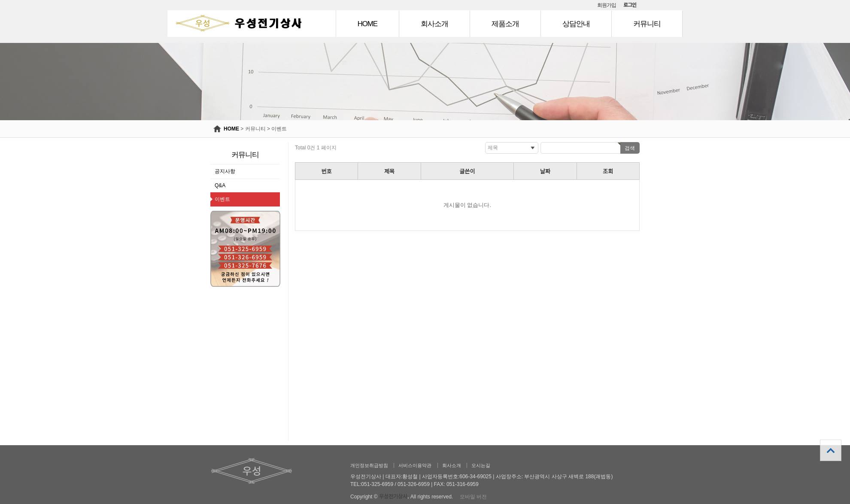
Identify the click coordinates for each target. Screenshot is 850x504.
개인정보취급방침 (369, 465)
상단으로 (831, 450)
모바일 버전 (473, 497)
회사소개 (434, 24)
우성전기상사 (393, 497)
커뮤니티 (647, 24)
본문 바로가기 (0, 0)
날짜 (545, 172)
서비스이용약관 (415, 465)
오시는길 (481, 465)
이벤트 (279, 129)
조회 (608, 172)
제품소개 (505, 24)
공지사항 (225, 171)
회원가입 (607, 5)
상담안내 (576, 24)
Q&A (220, 185)
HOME (367, 24)
